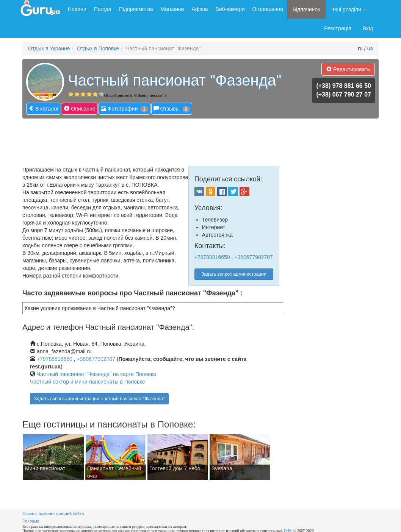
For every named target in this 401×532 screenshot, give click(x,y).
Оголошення (267, 9)
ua (370, 48)
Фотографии (125, 109)
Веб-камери (230, 9)
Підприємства (136, 9)
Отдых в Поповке (98, 48)
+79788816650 (212, 257)
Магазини (172, 9)
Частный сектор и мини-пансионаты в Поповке (88, 382)
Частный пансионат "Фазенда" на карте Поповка (96, 374)
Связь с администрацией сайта (53, 513)
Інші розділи (349, 9)
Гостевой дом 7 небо (175, 468)
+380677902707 (254, 257)
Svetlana (222, 468)
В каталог (44, 108)
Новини (77, 9)
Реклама (31, 521)
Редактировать (348, 69)
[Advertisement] (160, 139)
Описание (80, 108)
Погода (103, 9)
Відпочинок (306, 9)
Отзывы (172, 109)
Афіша (200, 9)
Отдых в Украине (49, 48)
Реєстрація (338, 28)
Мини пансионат (45, 468)
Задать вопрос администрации (234, 274)
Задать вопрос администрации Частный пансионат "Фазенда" (99, 399)
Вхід (368, 28)
